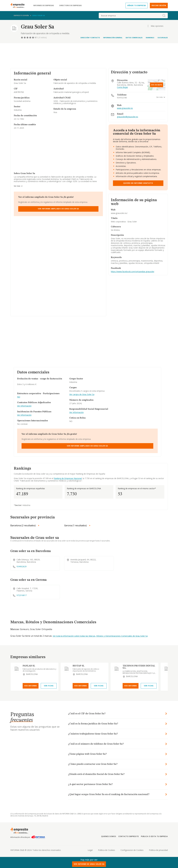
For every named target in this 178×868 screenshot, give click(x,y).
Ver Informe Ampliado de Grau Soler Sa (58, 209)
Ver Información (24, 406)
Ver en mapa (157, 85)
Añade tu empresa (137, 5)
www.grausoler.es (125, 108)
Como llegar (122, 87)
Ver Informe (31, 686)
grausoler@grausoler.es (128, 117)
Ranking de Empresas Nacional (68, 478)
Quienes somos (109, 836)
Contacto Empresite (128, 836)
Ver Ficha (49, 686)
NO (19, 397)
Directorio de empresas (70, 6)
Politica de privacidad (158, 850)
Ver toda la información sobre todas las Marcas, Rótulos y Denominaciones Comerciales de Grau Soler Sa (100, 636)
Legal (90, 850)
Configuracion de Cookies (132, 850)
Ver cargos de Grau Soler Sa (82, 395)
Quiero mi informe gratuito (138, 183)
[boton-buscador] (164, 15)
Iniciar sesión (159, 5)
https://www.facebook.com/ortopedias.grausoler (133, 272)
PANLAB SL (29, 666)
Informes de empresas (44, 6)
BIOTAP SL (79, 666)
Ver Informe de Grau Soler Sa (89, 864)
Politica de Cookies (107, 850)
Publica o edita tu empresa (154, 836)
